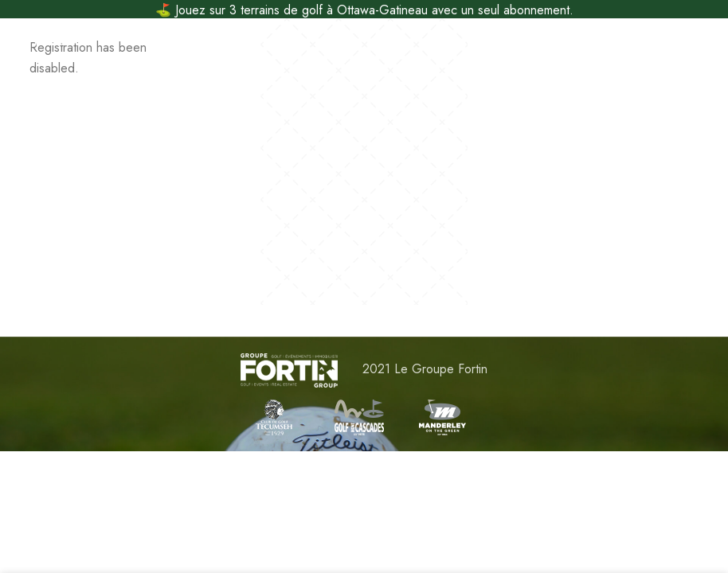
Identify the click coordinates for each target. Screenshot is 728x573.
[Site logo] (364, 37)
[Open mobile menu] (38, 37)
